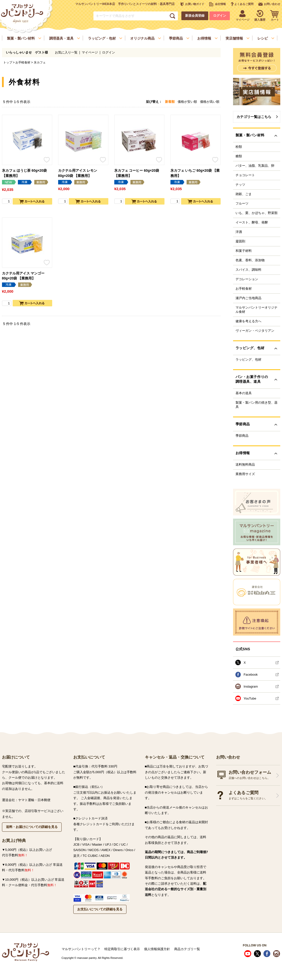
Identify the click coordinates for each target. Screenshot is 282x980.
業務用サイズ (245, 474)
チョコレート (245, 175)
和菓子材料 (244, 251)
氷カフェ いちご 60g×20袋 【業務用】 (195, 173)
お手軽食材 (23, 62)
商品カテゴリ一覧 (187, 949)
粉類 (239, 147)
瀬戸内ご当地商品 (248, 298)
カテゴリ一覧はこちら (254, 117)
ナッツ (240, 185)
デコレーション (247, 279)
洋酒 (239, 232)
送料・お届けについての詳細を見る (32, 827)
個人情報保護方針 (157, 949)
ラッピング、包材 (248, 360)
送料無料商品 (245, 465)
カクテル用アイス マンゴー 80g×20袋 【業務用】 (23, 276)
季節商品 (242, 436)
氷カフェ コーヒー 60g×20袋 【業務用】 (137, 173)
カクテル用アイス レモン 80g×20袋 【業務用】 (78, 173)
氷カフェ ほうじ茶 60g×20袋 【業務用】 (24, 173)
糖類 (239, 156)
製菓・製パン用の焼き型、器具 (257, 405)
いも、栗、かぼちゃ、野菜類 (257, 213)
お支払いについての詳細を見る (100, 909)
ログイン (220, 16)
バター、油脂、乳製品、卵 (255, 166)
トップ (8, 62)
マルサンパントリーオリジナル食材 (257, 310)
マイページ (90, 53)
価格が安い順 (187, 102)
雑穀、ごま (244, 194)
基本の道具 (244, 393)
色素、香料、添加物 (250, 260)
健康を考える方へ (248, 321)
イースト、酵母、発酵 (252, 222)
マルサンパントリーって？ (81, 949)
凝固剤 (240, 241)
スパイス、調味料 (248, 270)
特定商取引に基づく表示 (122, 949)
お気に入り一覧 (66, 53)
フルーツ (242, 204)
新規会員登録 (195, 16)
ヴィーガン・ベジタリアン (255, 331)
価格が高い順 (210, 102)
